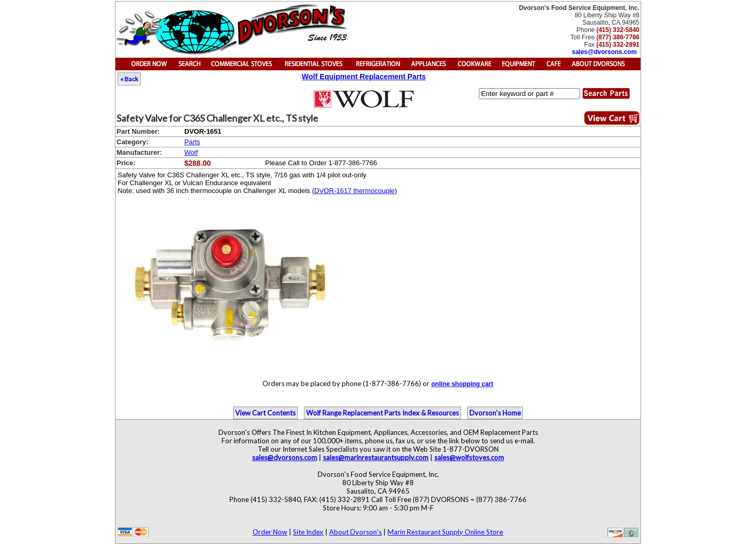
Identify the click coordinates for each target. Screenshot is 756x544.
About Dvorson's (355, 532)
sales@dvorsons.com (604, 52)
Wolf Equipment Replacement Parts (364, 77)
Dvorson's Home (495, 413)
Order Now (270, 532)
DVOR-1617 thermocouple (355, 191)
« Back (129, 79)
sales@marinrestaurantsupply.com (376, 457)
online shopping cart (462, 384)
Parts (192, 142)
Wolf (191, 152)
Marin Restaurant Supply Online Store (445, 532)
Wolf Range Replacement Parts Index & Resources (382, 413)
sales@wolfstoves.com (469, 457)
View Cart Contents (265, 413)
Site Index (308, 532)
